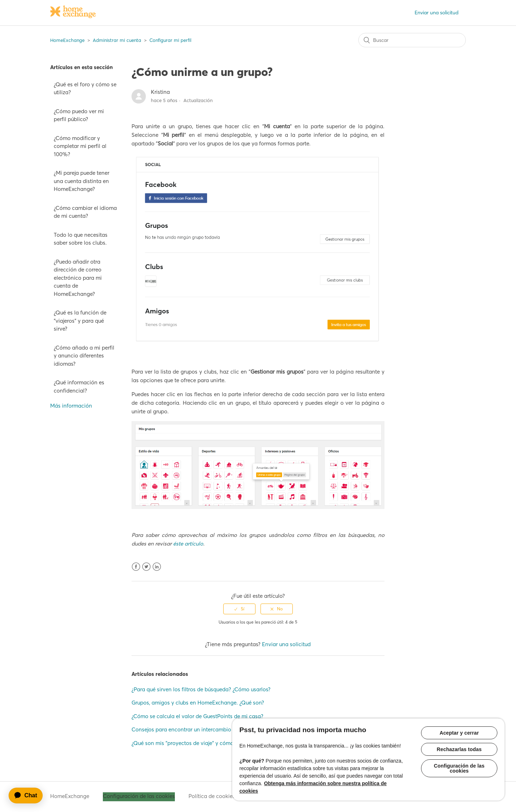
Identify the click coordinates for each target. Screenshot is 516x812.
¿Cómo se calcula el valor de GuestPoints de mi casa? (197, 716)
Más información (71, 406)
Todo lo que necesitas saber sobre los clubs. (81, 239)
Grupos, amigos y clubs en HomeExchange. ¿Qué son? (198, 703)
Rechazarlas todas (459, 749)
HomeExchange (67, 40)
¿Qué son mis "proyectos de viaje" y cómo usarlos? (193, 743)
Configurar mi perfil (170, 40)
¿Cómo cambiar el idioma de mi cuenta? (85, 212)
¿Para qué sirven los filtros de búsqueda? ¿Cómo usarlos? (201, 689)
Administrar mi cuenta (117, 40)
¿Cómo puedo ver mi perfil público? (79, 115)
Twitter (146, 567)
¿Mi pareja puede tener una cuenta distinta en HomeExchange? (82, 181)
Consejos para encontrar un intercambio (181, 729)
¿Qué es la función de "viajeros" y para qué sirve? (80, 321)
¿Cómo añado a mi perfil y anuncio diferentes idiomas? (84, 356)
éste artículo (188, 544)
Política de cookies (212, 796)
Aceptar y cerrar (459, 733)
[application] (29, 796)
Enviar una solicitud (437, 13)
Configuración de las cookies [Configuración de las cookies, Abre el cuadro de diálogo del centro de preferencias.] (459, 768)
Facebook (136, 567)
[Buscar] (412, 40)
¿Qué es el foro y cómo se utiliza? (85, 88)
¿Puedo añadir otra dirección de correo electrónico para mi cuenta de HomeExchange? (78, 278)
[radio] (239, 609)
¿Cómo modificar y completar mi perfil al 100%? (80, 146)
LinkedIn (157, 567)
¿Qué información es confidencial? (79, 386)
